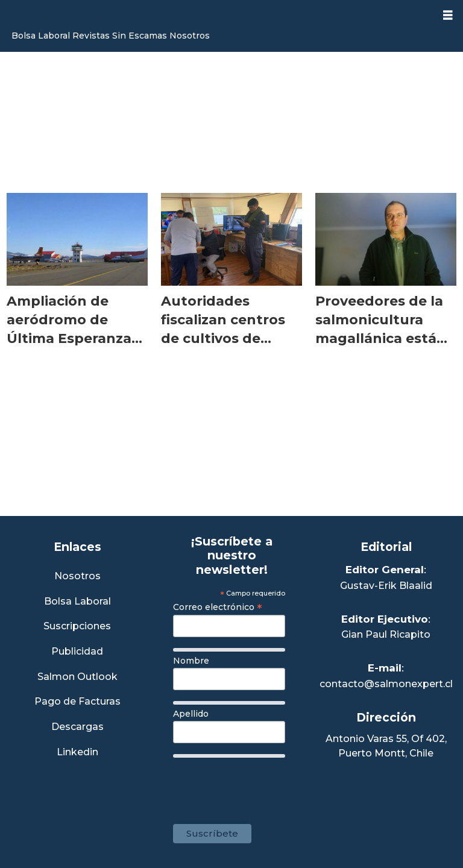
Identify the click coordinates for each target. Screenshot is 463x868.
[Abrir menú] (448, 15)
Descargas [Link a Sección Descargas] (77, 727)
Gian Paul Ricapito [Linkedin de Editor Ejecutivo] (386, 634)
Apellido (191, 714)
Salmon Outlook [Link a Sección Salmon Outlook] (77, 677)
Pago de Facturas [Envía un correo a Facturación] (77, 702)
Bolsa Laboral (41, 36)
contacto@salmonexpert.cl (386, 684)
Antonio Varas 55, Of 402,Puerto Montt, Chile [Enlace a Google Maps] (386, 746)
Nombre (191, 661)
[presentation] (265, 785)
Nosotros (190, 36)
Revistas (91, 36)
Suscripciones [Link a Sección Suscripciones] (77, 627)
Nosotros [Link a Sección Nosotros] (77, 577)
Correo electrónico (218, 607)
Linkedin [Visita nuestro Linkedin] (77, 753)
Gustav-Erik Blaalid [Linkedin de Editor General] (386, 586)
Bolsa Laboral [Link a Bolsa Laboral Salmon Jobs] (77, 602)
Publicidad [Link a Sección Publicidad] (77, 652)
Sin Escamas (140, 36)
